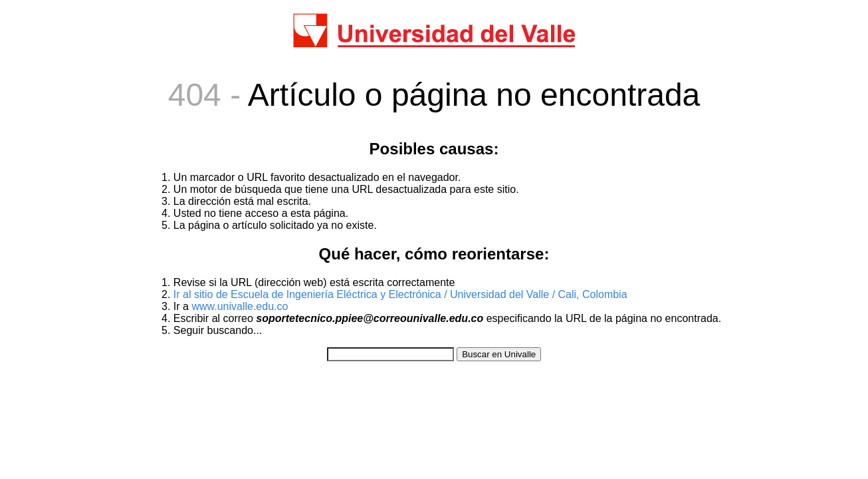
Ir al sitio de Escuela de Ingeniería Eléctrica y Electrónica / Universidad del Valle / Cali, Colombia (400, 294)
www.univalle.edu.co (240, 306)
